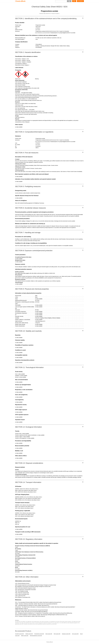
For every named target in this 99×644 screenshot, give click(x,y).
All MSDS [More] (80, 1)
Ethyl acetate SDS (57, 634)
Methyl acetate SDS (25, 636)
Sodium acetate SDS (29, 634)
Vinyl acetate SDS (75, 634)
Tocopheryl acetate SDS (19, 634)
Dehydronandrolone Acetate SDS (36, 636)
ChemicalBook (20, 1)
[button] (69, 1)
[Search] (61, 1)
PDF (74, 1)
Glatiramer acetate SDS (66, 634)
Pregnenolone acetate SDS (39, 634)
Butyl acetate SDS (49, 634)
